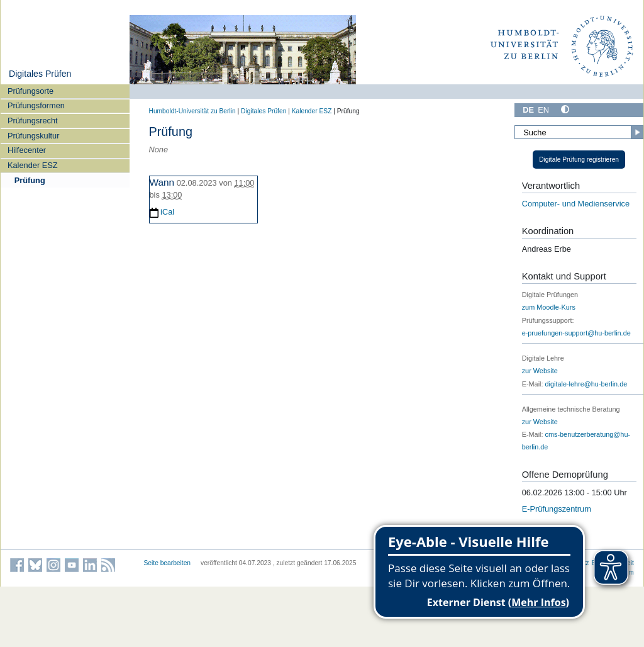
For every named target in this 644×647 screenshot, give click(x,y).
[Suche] (579, 132)
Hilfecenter (27, 150)
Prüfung (30, 180)
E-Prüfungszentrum (557, 509)
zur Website (540, 371)
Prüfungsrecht (33, 121)
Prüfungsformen (36, 105)
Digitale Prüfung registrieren (579, 160)
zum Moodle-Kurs (549, 307)
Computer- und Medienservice (576, 204)
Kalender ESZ (33, 165)
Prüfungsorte (31, 91)
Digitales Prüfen (40, 74)
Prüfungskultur (34, 136)
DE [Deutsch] (528, 110)
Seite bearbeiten (168, 563)
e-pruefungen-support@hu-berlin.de (576, 333)
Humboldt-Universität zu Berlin (192, 111)
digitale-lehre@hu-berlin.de (586, 384)
